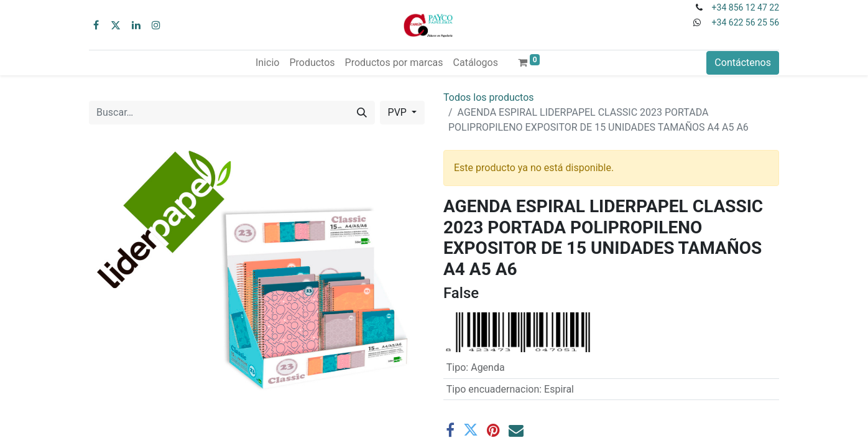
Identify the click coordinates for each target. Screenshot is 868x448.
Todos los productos (489, 97)
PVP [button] (399, 112)
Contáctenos (743, 63)
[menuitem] (267, 63)
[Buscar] (362, 113)
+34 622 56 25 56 (746, 22)
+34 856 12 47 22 (746, 7)
